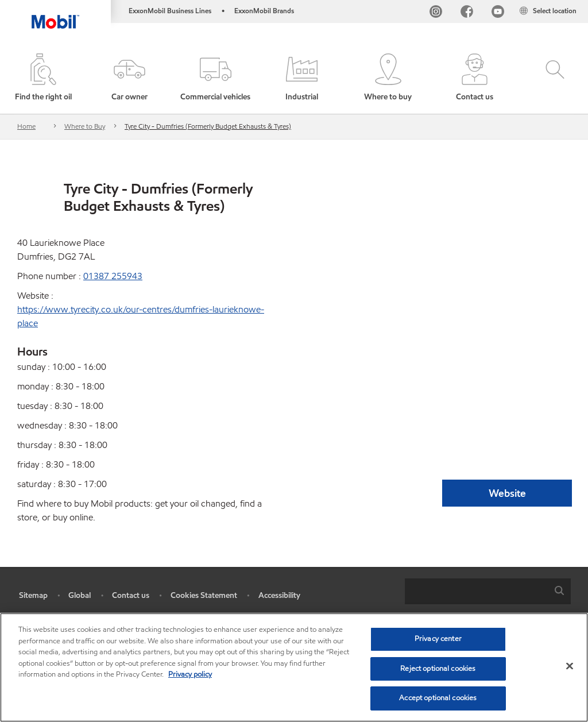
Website (507, 493)
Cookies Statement (204, 595)
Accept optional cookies (438, 698)
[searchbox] (476, 591)
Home (26, 126)
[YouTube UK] (498, 13)
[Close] (570, 666)
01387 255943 (113, 276)
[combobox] (488, 591)
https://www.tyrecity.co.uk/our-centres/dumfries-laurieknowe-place (141, 316)
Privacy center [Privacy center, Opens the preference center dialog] (438, 639)
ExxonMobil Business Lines (170, 11)
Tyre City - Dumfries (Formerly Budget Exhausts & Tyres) (208, 126)
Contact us (131, 595)
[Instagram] (436, 13)
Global (80, 595)
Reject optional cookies (438, 669)
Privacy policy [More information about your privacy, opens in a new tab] (190, 674)
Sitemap (33, 595)
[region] (294, 667)
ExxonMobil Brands (264, 11)
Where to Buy (85, 126)
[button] (129, 78)
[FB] (467, 13)
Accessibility (279, 595)
